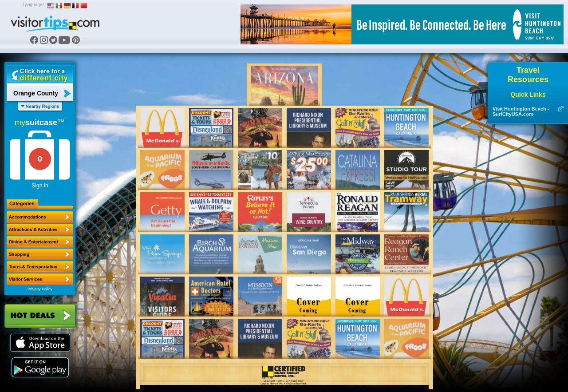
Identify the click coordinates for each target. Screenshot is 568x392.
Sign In (40, 186)
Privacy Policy (40, 289)
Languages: (34, 5)
